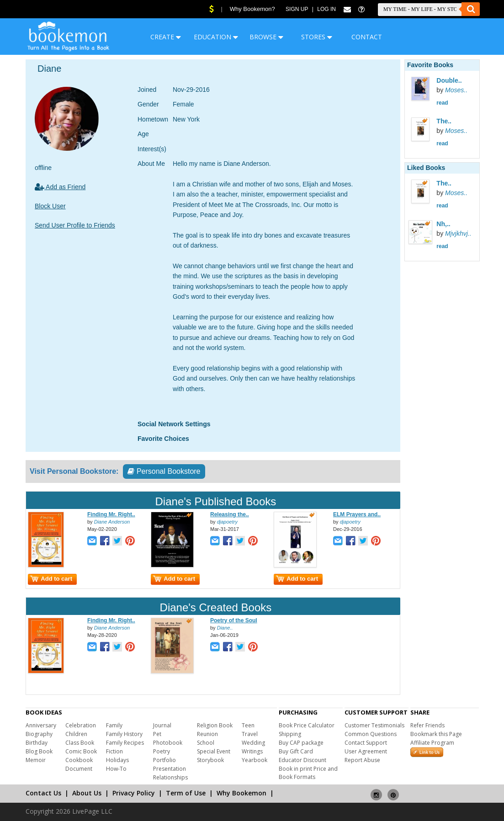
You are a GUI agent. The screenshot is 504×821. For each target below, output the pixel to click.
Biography (39, 734)
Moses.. (456, 90)
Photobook (168, 743)
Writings (252, 751)
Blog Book (39, 751)
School (206, 743)
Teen (248, 725)
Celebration (81, 725)
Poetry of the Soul (234, 620)
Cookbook (79, 760)
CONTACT (367, 37)
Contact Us (43, 793)
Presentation (170, 769)
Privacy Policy (134, 793)
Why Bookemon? (252, 9)
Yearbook (255, 760)
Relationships (170, 777)
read (442, 103)
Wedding (253, 743)
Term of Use (186, 793)
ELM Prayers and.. (357, 514)
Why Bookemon (241, 793)
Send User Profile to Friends (75, 225)
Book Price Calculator (307, 725)
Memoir (36, 760)
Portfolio (164, 760)
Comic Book (81, 751)
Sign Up (297, 9)
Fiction (114, 751)
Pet (157, 734)
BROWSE (266, 37)
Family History (124, 734)
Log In (326, 9)
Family (114, 725)
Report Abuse (362, 760)
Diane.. (225, 628)
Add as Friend (60, 187)
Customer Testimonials (374, 725)
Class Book (80, 743)
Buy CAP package (301, 743)
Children (76, 734)
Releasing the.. (230, 514)
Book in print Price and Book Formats (308, 773)
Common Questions (371, 734)
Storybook (210, 760)
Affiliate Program (432, 743)
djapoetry (227, 522)
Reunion (207, 734)
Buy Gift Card (296, 751)
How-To (116, 769)
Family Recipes (125, 743)
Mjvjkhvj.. (458, 233)
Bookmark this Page (436, 734)
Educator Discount (302, 760)
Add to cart (51, 579)
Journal (162, 725)
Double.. (449, 80)
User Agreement (366, 751)
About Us (87, 793)
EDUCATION (216, 37)
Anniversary (41, 725)
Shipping (290, 734)
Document (79, 769)
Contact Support (366, 743)
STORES (317, 37)
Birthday (37, 743)
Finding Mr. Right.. (111, 514)
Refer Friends (427, 725)
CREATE (166, 37)
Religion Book (215, 725)
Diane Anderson (112, 522)
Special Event (214, 751)
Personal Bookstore (164, 471)
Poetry (162, 751)
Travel (250, 734)
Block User (50, 206)
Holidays (117, 760)
